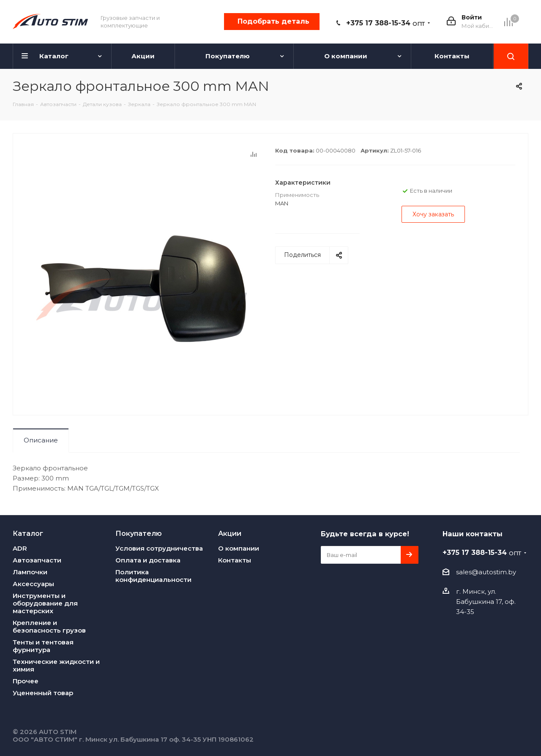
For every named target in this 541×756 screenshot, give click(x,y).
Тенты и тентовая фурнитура (43, 646)
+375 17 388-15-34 (385, 23)
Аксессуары (33, 584)
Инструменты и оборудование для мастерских (45, 603)
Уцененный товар (43, 693)
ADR (20, 548)
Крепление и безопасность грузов (49, 626)
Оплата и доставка (148, 560)
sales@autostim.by (486, 572)
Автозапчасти (37, 560)
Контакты (235, 560)
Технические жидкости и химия (56, 665)
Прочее (26, 681)
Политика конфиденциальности (153, 576)
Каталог (28, 533)
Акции (230, 533)
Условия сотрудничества (159, 548)
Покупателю (139, 533)
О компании (239, 548)
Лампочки (30, 572)
